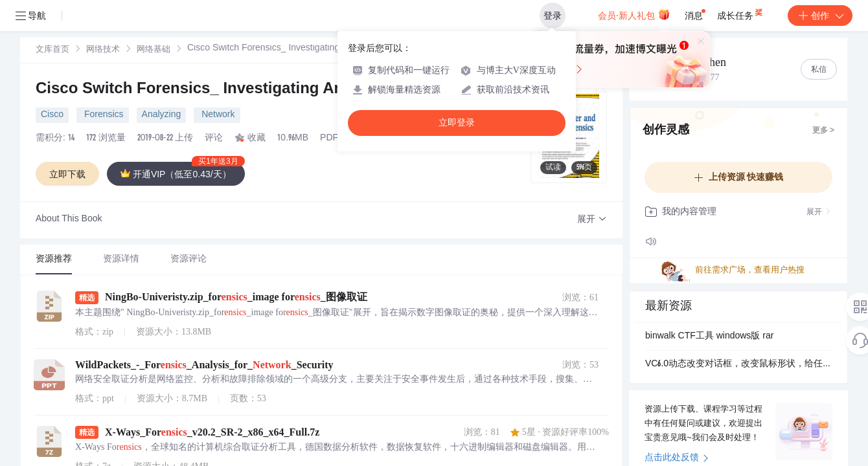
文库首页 (52, 50)
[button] (592, 220)
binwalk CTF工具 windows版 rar (709, 337)
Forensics (103, 115)
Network (217, 115)
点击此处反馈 (677, 458)
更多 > (823, 131)
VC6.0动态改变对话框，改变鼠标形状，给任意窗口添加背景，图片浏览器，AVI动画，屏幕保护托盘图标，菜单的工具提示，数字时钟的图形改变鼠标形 (738, 364)
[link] (52, 50)
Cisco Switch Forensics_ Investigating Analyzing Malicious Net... (275, 90)
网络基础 (154, 50)
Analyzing (162, 115)
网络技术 (103, 50)
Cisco (52, 115)
